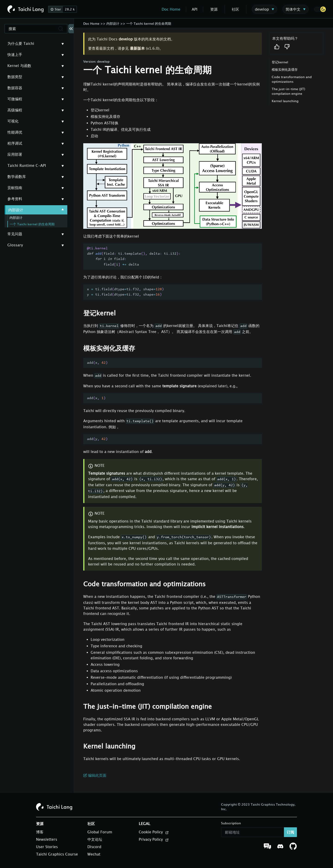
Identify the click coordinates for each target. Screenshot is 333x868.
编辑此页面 (95, 775)
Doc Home (171, 9)
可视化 (13, 121)
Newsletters (47, 839)
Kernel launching (285, 101)
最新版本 (137, 48)
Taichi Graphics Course (57, 854)
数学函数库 (17, 177)
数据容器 (15, 88)
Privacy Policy (154, 840)
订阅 (290, 832)
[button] (320, 9)
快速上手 (15, 55)
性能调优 (15, 132)
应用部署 (15, 154)
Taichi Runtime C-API (27, 165)
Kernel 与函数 (19, 66)
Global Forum (100, 832)
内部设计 (16, 210)
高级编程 (15, 110)
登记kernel (280, 62)
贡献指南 (15, 188)
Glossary (15, 245)
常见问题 (15, 234)
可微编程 (15, 99)
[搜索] (36, 29)
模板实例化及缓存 (285, 69)
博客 (40, 832)
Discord (94, 847)
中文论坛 (95, 839)
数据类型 (15, 77)
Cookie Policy (154, 832)
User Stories (47, 847)
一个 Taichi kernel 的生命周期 (32, 224)
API (195, 9)
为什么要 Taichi (21, 43)
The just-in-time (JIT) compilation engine (288, 91)
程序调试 (15, 143)
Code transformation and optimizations (292, 79)
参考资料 (15, 199)
